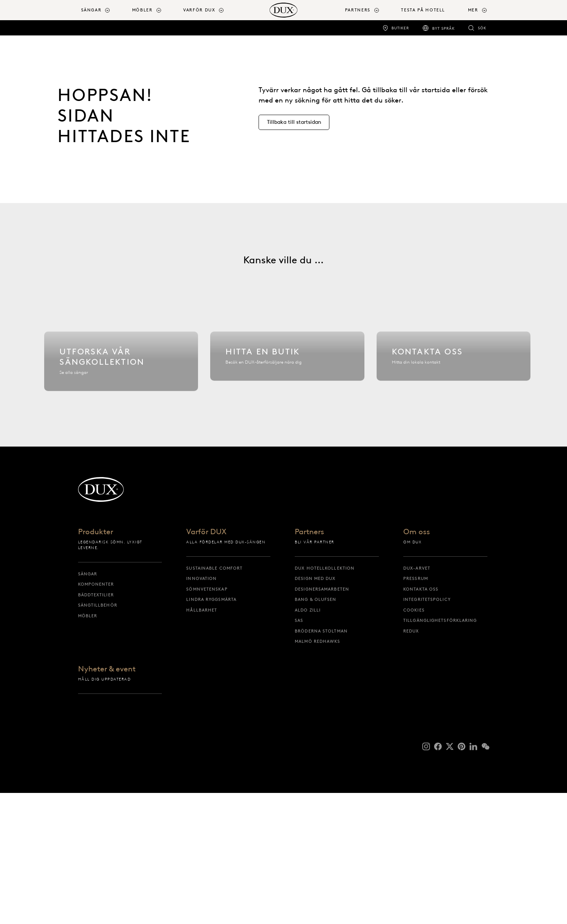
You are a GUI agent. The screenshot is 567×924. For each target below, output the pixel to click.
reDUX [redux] (411, 762)
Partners (309, 663)
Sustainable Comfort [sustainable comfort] (214, 699)
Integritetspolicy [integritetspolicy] (427, 730)
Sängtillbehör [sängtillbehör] (98, 736)
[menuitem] (104, 10)
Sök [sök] (482, 28)
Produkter (96, 663)
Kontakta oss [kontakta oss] (421, 720)
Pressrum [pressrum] (416, 709)
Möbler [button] (142, 10)
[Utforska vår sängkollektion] (121, 432)
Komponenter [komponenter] (96, 715)
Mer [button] (473, 10)
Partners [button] (358, 10)
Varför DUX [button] (199, 10)
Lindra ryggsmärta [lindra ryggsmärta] (211, 730)
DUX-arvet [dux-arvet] (417, 699)
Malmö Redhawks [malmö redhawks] (317, 772)
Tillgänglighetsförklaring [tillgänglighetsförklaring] (440, 751)
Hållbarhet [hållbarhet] (202, 741)
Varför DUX (206, 663)
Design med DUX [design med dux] (315, 709)
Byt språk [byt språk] (443, 28)
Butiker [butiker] (400, 28)
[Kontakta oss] (454, 432)
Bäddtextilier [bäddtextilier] (96, 725)
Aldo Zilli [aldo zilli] (308, 741)
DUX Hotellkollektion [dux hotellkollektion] (325, 699)
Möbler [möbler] (88, 746)
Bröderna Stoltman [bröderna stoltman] (321, 762)
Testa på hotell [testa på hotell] (423, 10)
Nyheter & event (107, 800)
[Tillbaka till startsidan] (283, 10)
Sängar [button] (91, 10)
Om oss (417, 663)
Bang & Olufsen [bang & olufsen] (315, 730)
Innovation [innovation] (201, 709)
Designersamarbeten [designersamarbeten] (322, 720)
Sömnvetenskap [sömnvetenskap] (207, 720)
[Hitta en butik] (287, 432)
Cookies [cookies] (414, 741)
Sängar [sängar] (88, 705)
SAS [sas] (299, 751)
